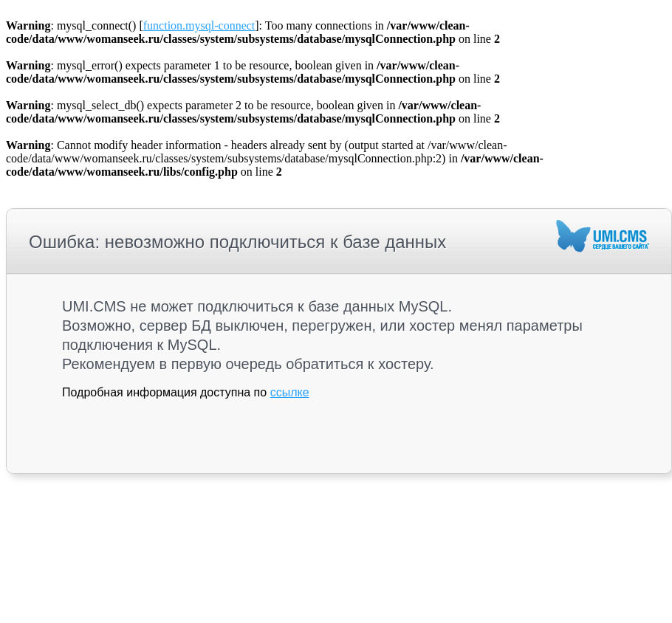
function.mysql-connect (199, 25)
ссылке (290, 392)
